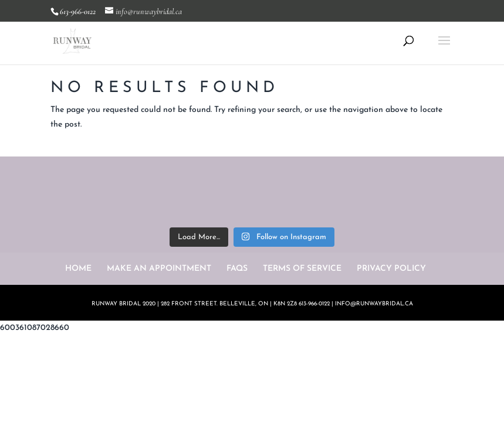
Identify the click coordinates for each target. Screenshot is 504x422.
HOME (78, 269)
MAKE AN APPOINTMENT (159, 269)
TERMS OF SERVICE (302, 269)
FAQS (237, 269)
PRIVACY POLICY (391, 269)
